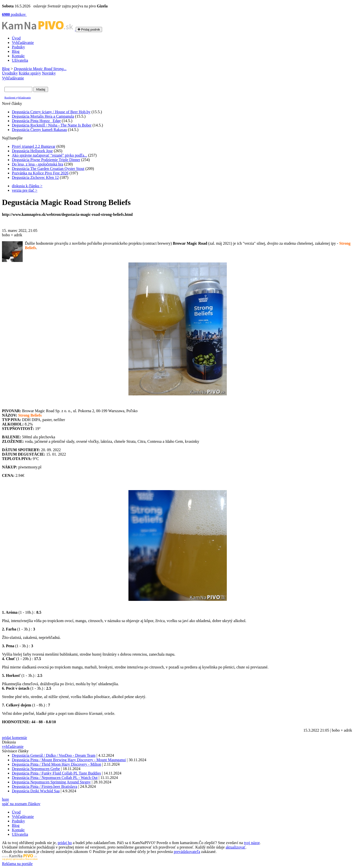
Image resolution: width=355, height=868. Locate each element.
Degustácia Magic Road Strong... (40, 69)
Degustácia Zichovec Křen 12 (35, 177)
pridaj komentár (15, 738)
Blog (16, 51)
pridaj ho (65, 843)
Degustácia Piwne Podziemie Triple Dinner (46, 160)
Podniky (18, 47)
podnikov (14, 14)
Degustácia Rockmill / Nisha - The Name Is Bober (52, 125)
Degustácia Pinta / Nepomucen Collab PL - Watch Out (55, 778)
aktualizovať (236, 847)
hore (5, 799)
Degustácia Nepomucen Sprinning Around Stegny (51, 782)
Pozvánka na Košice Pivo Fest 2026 (40, 173)
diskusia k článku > (27, 186)
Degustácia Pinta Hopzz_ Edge (36, 121)
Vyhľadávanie (23, 43)
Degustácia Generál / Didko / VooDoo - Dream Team (54, 755)
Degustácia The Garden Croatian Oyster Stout (48, 169)
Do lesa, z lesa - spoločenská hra (37, 164)
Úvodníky (10, 73)
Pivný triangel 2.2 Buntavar (34, 146)
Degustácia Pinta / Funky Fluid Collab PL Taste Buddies (56, 773)
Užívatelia (20, 60)
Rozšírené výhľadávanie (18, 97)
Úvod (16, 38)
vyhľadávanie (13, 747)
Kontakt (18, 56)
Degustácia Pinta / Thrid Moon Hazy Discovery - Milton (56, 764)
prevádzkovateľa (187, 852)
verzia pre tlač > (25, 190)
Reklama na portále (17, 864)
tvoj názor (252, 843)
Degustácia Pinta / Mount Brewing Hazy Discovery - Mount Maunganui (69, 760)
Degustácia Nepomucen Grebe (36, 769)
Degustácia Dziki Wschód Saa (36, 791)
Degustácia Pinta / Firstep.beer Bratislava (44, 786)
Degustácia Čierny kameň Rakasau (39, 130)
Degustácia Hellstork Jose (32, 151)
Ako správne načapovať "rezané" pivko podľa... (49, 155)
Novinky (49, 73)
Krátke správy (30, 73)
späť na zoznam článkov (21, 804)
